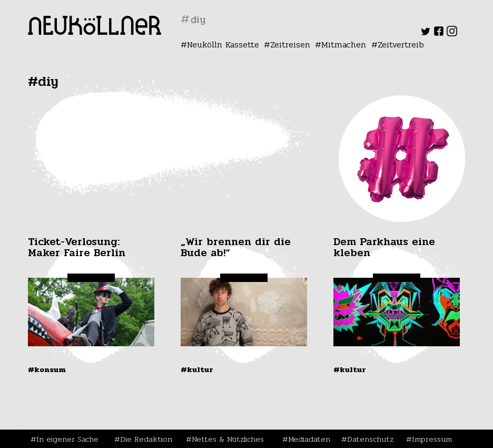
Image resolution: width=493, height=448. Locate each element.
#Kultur (197, 369)
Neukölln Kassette (223, 45)
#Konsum (47, 369)
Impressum (432, 439)
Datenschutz (370, 439)
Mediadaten (309, 439)
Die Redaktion (146, 439)
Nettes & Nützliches (228, 439)
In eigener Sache (67, 439)
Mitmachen (344, 45)
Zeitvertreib (401, 45)
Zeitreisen (290, 45)
